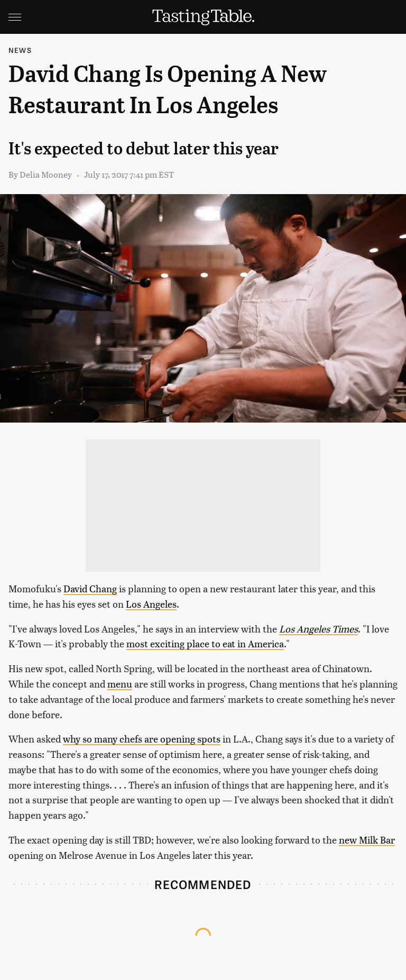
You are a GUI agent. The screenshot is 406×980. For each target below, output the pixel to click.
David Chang (90, 588)
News (20, 50)
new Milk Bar (367, 840)
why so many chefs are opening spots (142, 739)
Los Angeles (151, 604)
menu (120, 684)
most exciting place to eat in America (205, 643)
